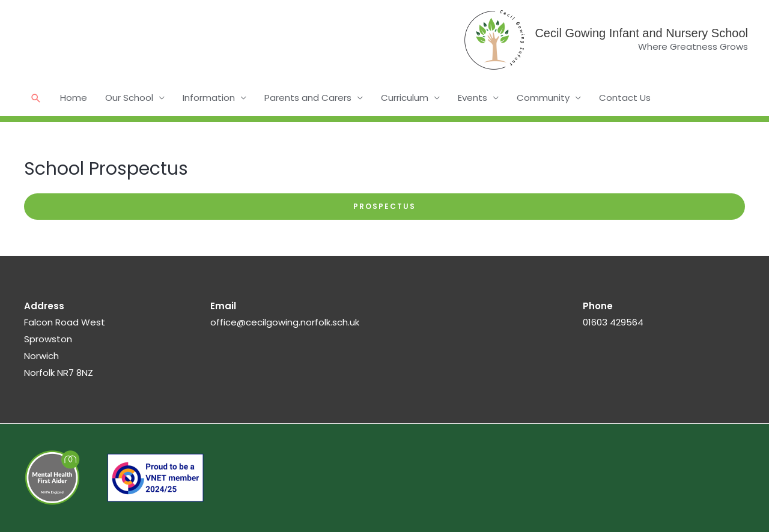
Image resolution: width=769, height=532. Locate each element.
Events (473, 98)
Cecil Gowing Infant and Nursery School (641, 33)
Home (74, 98)
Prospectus (384, 206)
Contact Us (625, 98)
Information (209, 98)
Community (543, 98)
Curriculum (405, 98)
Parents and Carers (308, 98)
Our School (129, 98)
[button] (36, 98)
